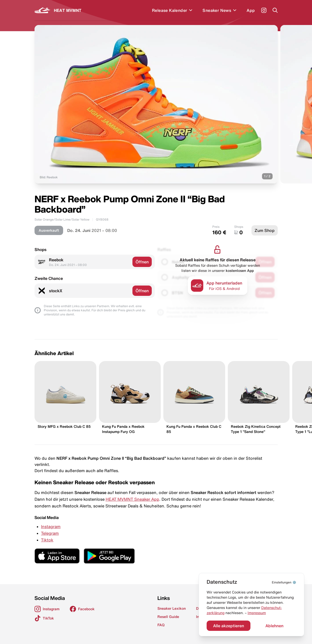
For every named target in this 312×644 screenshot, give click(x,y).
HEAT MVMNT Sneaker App (132, 499)
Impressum (257, 613)
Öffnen (142, 262)
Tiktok (47, 540)
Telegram (50, 533)
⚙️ (284, 582)
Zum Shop (265, 230)
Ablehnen (274, 626)
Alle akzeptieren (229, 626)
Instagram (51, 526)
